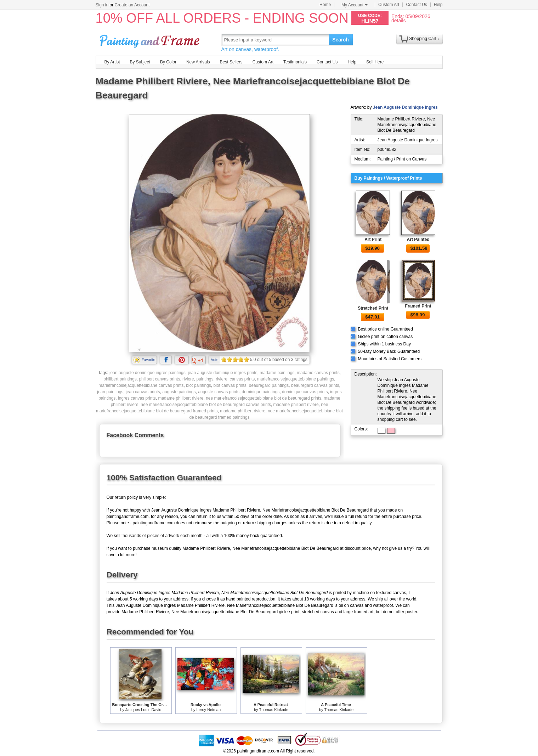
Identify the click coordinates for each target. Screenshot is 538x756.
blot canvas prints (230, 385)
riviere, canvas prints (235, 379)
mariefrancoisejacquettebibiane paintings (296, 379)
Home (325, 5)
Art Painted (418, 239)
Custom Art (389, 5)
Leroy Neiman (209, 710)
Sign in (102, 5)
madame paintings (277, 373)
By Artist (112, 62)
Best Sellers (231, 62)
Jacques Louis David (143, 710)
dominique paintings (261, 392)
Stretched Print (373, 308)
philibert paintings (120, 379)
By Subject (140, 62)
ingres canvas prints (137, 398)
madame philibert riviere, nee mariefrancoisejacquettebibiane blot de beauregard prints (240, 398)
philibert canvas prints (159, 379)
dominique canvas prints (305, 392)
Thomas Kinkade (274, 710)
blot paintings (199, 385)
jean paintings (110, 392)
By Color (168, 62)
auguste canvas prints (219, 392)
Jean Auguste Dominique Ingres (405, 107)
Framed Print (418, 306)
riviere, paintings (198, 379)
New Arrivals (198, 62)
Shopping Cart (423, 39)
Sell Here (375, 62)
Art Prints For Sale (151, 40)
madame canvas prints (318, 373)
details (398, 20)
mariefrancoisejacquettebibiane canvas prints (141, 385)
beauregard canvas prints (315, 385)
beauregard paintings (269, 385)
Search (341, 40)
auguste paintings (179, 392)
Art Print (373, 239)
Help (438, 5)
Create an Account (132, 5)
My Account (355, 5)
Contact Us (416, 5)
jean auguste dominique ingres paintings (148, 373)
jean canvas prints (143, 392)
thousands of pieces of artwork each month (162, 536)
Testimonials (295, 62)
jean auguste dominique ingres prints (222, 373)
